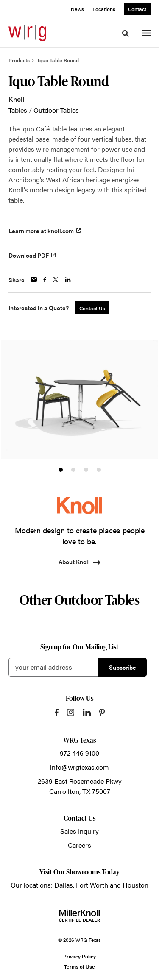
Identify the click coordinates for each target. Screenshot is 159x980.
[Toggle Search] (126, 33)
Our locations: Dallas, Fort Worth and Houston (79, 885)
